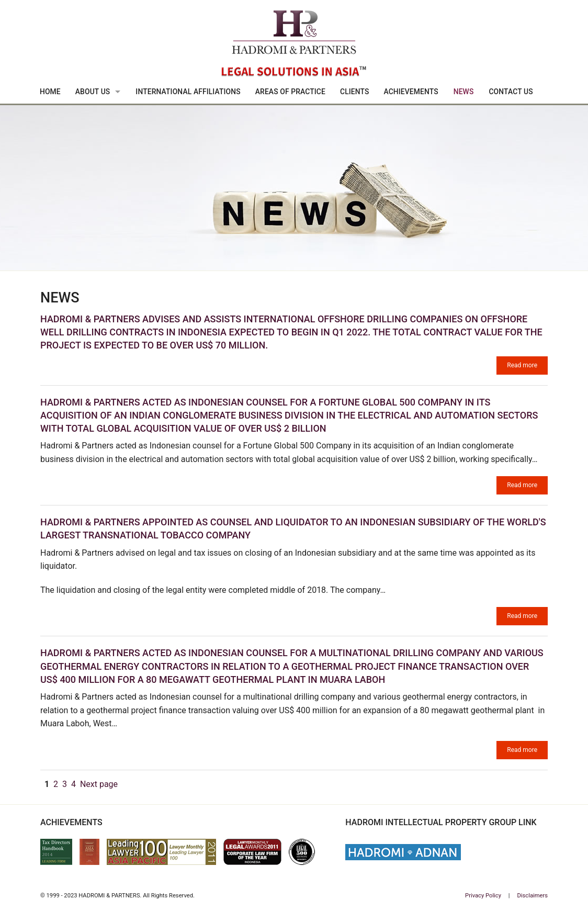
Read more (522, 365)
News (464, 92)
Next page (99, 784)
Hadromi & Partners (294, 45)
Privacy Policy (483, 896)
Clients (355, 92)
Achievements (411, 92)
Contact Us (511, 92)
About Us (93, 92)
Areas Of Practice (290, 92)
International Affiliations (188, 92)
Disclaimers (532, 896)
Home (50, 92)
